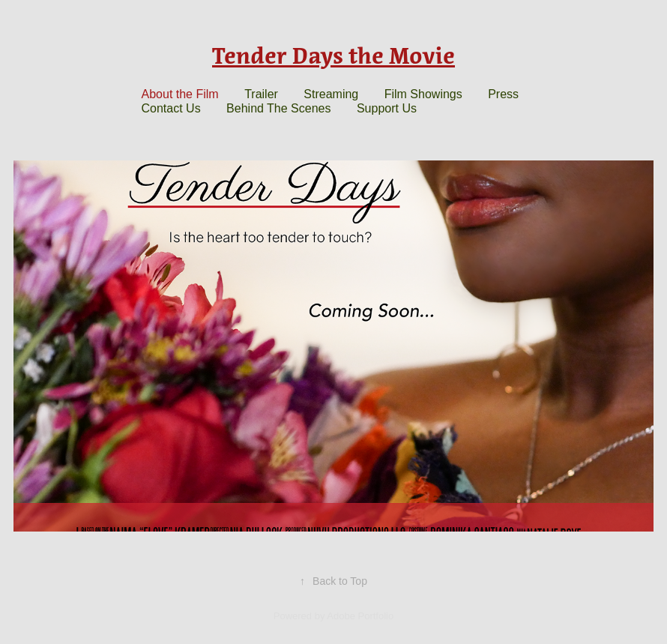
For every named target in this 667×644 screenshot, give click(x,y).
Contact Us (171, 108)
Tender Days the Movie (333, 56)
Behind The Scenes (278, 108)
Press (503, 94)
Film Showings (423, 94)
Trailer (261, 94)
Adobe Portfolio (360, 616)
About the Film (180, 94)
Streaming (331, 94)
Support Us (387, 108)
